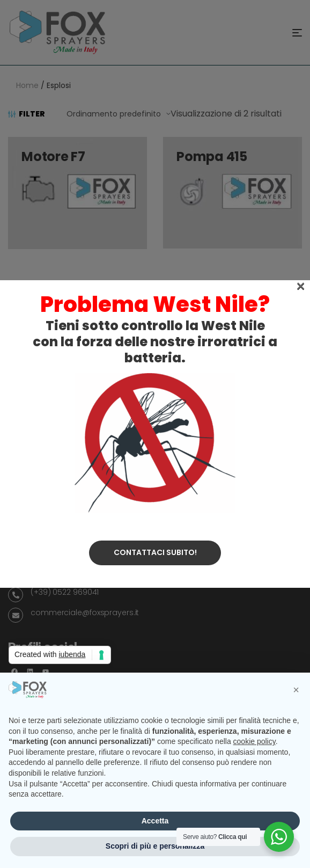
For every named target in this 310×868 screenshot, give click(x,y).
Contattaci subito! (155, 312)
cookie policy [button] (254, 741)
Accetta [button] (155, 821)
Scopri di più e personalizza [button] (155, 846)
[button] (296, 690)
